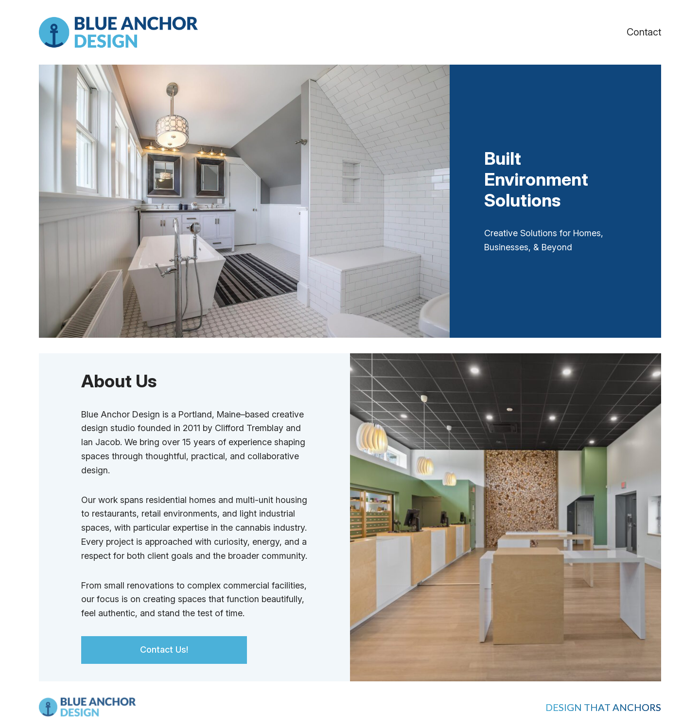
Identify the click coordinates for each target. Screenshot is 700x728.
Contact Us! (164, 650)
